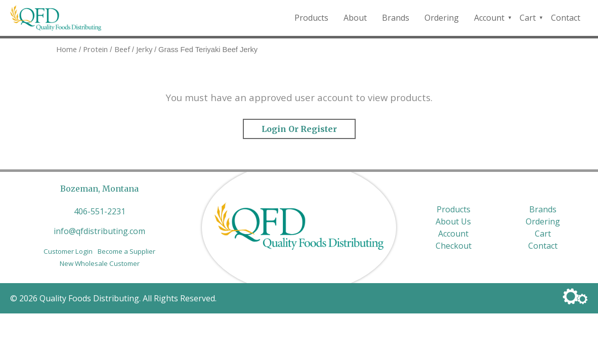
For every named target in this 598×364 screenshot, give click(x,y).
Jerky (144, 49)
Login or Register (299, 129)
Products (311, 18)
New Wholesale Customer (100, 263)
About (355, 18)
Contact (566, 18)
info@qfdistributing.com (99, 231)
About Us (453, 221)
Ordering (442, 18)
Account (489, 18)
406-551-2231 (100, 211)
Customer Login (68, 251)
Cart (528, 18)
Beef (122, 49)
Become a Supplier (126, 251)
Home (67, 49)
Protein (95, 49)
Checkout (454, 246)
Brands (396, 18)
